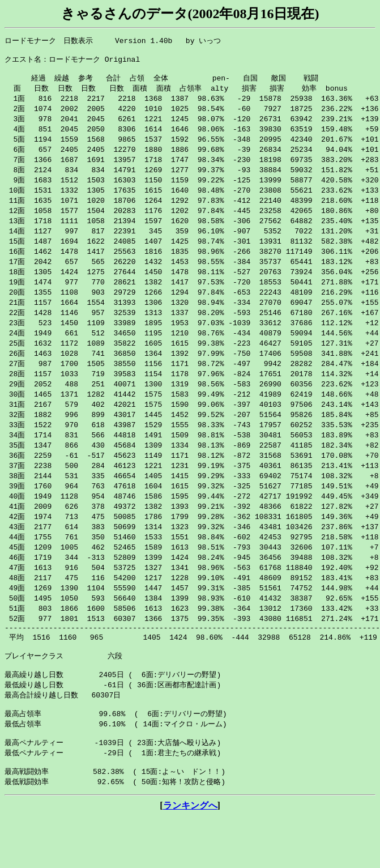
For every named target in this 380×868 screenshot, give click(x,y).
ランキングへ (190, 857)
